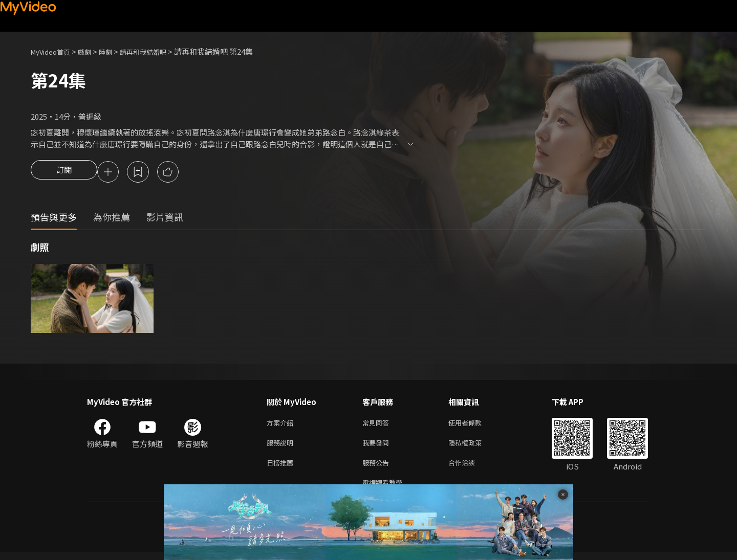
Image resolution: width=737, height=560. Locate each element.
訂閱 (64, 173)
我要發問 (378, 446)
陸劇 (116, 51)
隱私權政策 (474, 446)
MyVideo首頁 (54, 51)
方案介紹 (282, 425)
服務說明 (282, 446)
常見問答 (378, 425)
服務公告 (378, 468)
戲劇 (93, 51)
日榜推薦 (282, 468)
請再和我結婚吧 (158, 51)
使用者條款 (474, 425)
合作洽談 (470, 468)
